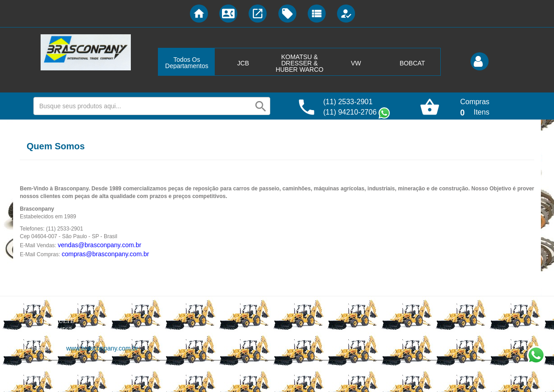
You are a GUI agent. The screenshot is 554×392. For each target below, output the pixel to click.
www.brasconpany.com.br (102, 348)
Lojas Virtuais (80, 376)
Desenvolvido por (42, 376)
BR (101, 376)
